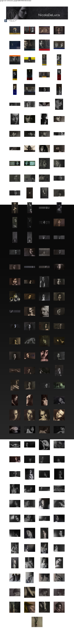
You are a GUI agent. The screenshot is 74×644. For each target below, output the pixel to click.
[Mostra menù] (6, 21)
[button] (15, 30)
